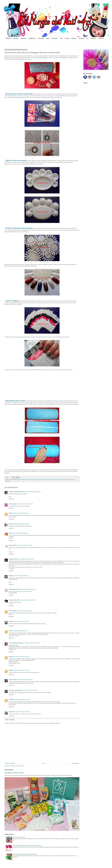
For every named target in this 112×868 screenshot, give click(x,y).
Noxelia (11, 576)
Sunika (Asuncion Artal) (15, 589)
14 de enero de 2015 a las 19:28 (24, 611)
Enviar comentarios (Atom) (17, 766)
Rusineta (11, 621)
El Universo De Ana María (15, 690)
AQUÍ (67, 337)
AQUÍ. (66, 56)
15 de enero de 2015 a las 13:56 (22, 657)
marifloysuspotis (13, 504)
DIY (87, 38)
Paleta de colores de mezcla (16, 160)
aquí (77, 404)
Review (69, 479)
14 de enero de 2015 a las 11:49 (25, 504)
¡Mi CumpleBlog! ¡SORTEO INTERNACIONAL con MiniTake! (27, 846)
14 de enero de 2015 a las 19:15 (28, 600)
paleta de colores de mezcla (45, 479)
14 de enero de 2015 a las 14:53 (21, 576)
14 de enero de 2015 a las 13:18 (20, 533)
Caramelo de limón (13, 559)
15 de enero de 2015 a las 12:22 (32, 643)
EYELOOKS (41, 38)
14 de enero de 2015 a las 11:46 (33, 492)
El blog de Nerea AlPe (14, 600)
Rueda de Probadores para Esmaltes (19, 228)
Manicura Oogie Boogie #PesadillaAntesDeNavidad (25, 854)
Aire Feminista (12, 611)
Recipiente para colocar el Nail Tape (19, 94)
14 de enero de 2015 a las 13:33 (24, 545)
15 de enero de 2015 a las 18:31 (22, 670)
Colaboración (29, 479)
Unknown (11, 657)
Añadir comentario (10, 720)
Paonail (11, 631)
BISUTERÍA (55, 38)
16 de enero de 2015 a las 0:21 (25, 680)
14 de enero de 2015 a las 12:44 (21, 513)
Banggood (45, 58)
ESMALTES (23, 38)
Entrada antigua (75, 763)
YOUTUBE (81, 38)
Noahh (10, 533)
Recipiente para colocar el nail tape (59, 479)
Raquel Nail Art (13, 545)
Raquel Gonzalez (13, 680)
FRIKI (61, 38)
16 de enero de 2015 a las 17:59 (30, 690)
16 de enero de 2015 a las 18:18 (22, 700)
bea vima (11, 524)
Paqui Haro (12, 712)
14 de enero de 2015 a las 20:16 (21, 621)
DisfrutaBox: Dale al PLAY (19, 837)
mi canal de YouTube (66, 370)
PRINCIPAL (8, 38)
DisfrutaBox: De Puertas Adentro (14, 773)
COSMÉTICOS (32, 38)
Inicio (43, 763)
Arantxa (11, 513)
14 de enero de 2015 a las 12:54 (21, 524)
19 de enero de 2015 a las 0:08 (22, 712)
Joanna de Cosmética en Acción (17, 492)
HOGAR (67, 38)
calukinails (11, 700)
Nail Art (30, 59)
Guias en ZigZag (35, 479)
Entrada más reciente (10, 763)
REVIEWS (74, 38)
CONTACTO (101, 38)
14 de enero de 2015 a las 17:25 (29, 589)
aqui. (61, 97)
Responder (11, 499)
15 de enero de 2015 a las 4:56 (20, 631)
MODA (48, 38)
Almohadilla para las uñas (15, 401)
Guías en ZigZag (12, 301)
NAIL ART (16, 38)
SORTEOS (93, 38)
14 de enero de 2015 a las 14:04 (26, 559)
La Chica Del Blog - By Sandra (16, 643)
